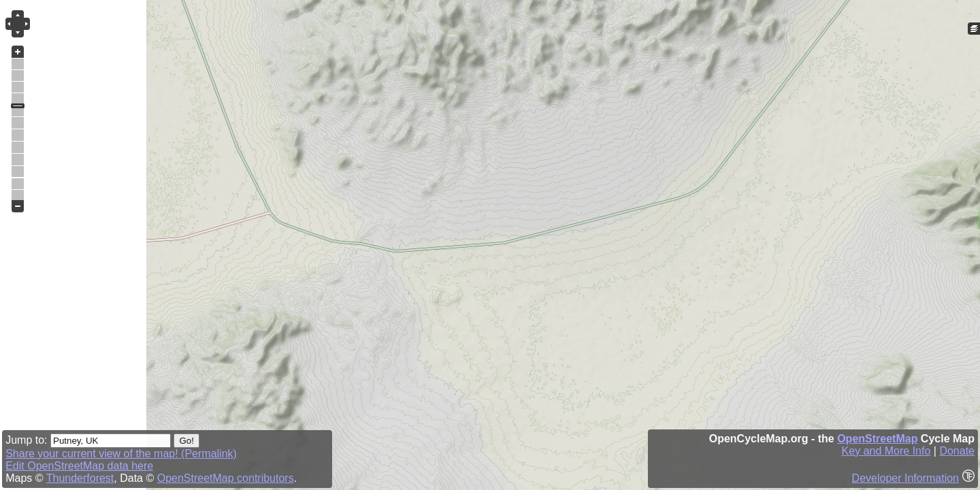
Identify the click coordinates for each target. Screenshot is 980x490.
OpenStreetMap (877, 439)
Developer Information (905, 478)
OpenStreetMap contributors (226, 478)
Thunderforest (80, 478)
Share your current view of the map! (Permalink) (121, 454)
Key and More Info (886, 451)
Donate (957, 451)
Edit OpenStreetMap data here (79, 466)
